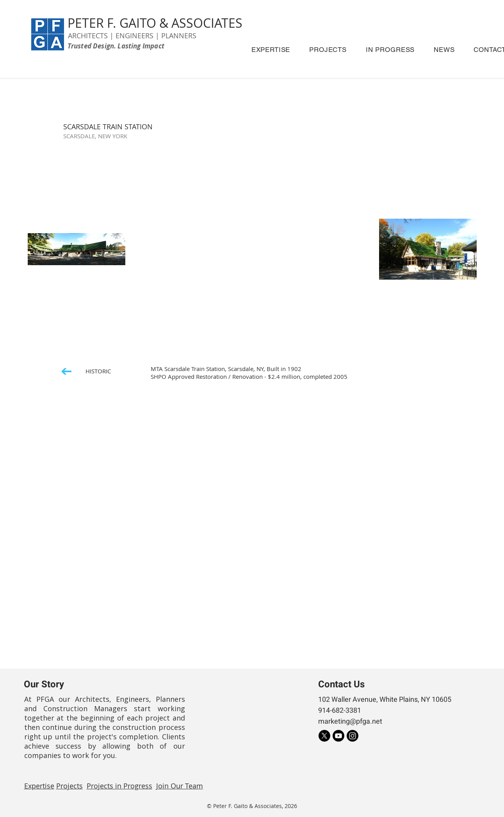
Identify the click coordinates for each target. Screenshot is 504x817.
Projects (69, 786)
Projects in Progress (119, 786)
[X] (324, 736)
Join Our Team (180, 786)
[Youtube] (338, 736)
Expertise (39, 786)
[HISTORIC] (86, 371)
